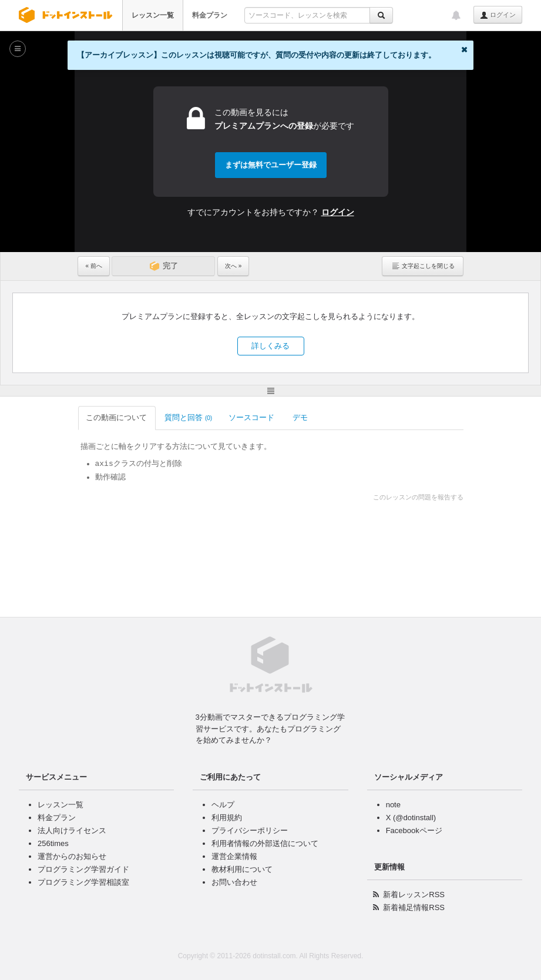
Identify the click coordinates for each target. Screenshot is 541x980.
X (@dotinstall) (411, 818)
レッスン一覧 (153, 15)
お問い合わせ (234, 882)
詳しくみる (270, 346)
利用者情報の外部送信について (265, 843)
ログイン (498, 15)
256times (53, 843)
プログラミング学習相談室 (83, 882)
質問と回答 (188, 417)
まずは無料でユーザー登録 (271, 165)
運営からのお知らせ (72, 856)
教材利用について (242, 869)
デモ (301, 417)
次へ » (233, 266)
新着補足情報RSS (414, 907)
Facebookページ (414, 830)
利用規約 (227, 818)
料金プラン (210, 15)
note (393, 805)
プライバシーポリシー (250, 830)
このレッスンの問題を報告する (418, 497)
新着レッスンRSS (414, 895)
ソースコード (252, 417)
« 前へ (93, 266)
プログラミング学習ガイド (83, 869)
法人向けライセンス (72, 830)
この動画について (117, 417)
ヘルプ (223, 805)
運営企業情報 (234, 856)
